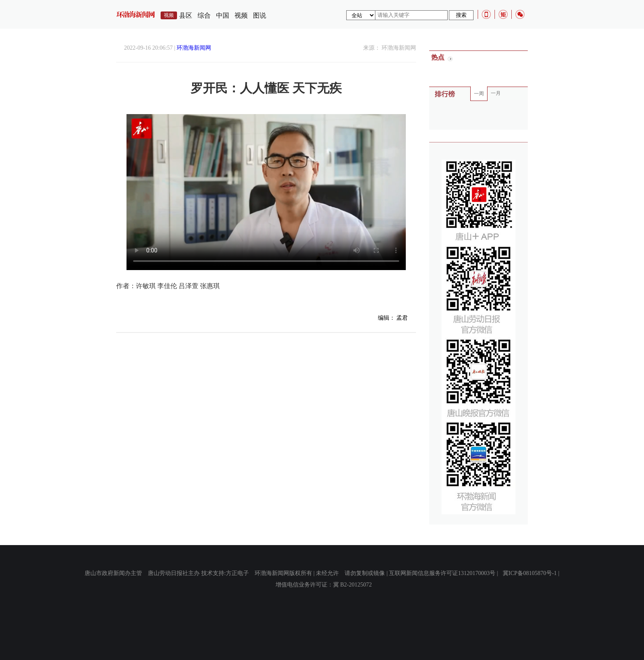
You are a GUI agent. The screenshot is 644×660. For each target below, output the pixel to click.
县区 (186, 15)
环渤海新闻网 (194, 48)
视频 (241, 15)
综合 (204, 15)
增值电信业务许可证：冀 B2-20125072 (324, 585)
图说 (260, 15)
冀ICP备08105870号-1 (530, 573)
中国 (223, 15)
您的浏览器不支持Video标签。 (266, 192)
